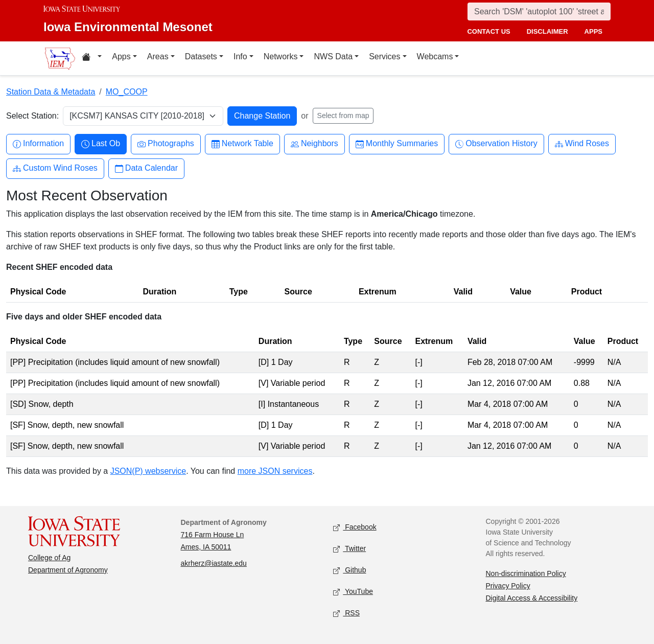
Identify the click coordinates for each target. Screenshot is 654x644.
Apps (121, 56)
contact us (488, 31)
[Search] (539, 11)
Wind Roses (582, 144)
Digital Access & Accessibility (532, 598)
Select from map (343, 116)
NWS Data (333, 56)
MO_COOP (127, 92)
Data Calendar (146, 168)
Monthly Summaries (397, 144)
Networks (281, 56)
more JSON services (275, 471)
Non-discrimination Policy (526, 573)
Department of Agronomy (68, 570)
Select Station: (32, 116)
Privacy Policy (508, 586)
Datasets (201, 56)
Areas (158, 56)
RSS (346, 614)
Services (384, 56)
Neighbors (314, 144)
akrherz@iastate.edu (214, 563)
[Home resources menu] (92, 58)
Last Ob (101, 144)
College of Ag (49, 558)
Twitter (349, 549)
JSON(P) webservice (148, 471)
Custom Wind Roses (55, 168)
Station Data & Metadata (51, 92)
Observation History (496, 144)
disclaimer (547, 31)
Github (349, 571)
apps (593, 31)
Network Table (242, 144)
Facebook (355, 528)
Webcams (435, 56)
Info (240, 56)
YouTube (353, 592)
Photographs (166, 144)
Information (38, 144)
